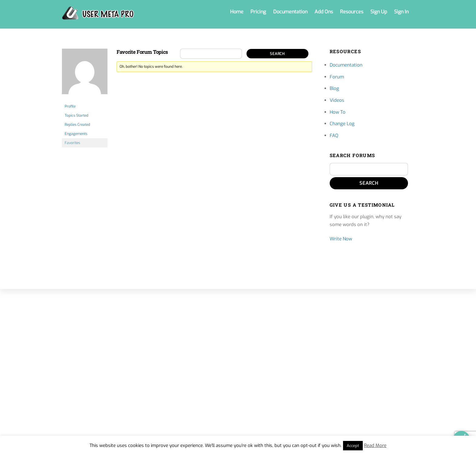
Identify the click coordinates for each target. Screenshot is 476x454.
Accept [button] (353, 446)
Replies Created (77, 125)
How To (338, 112)
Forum (337, 77)
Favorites (72, 143)
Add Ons (324, 12)
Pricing (258, 12)
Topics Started (76, 115)
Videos (337, 100)
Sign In (401, 12)
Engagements (76, 134)
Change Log (342, 124)
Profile (70, 106)
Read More (375, 445)
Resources (352, 12)
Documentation (290, 12)
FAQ (334, 136)
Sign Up (379, 12)
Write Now (341, 239)
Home (237, 12)
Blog (334, 88)
